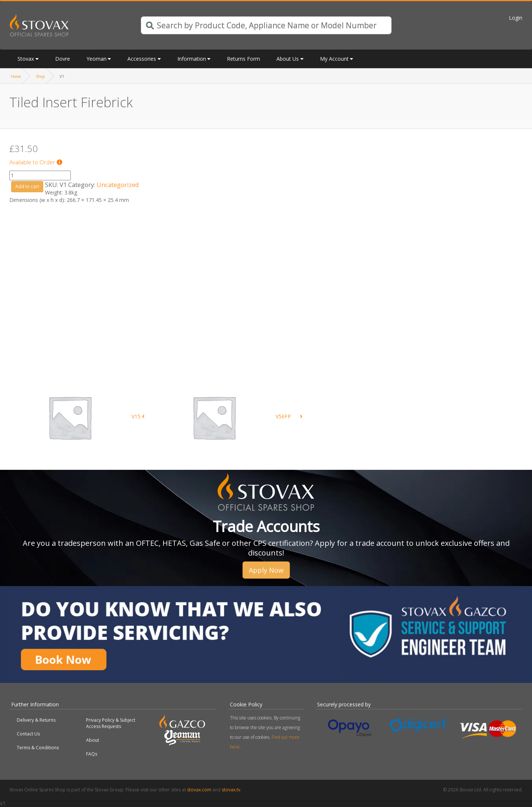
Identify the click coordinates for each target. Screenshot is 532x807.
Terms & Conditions (38, 748)
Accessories (142, 59)
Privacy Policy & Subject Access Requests (111, 723)
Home (16, 76)
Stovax (26, 59)
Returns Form (243, 59)
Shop (40, 76)
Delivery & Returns (36, 720)
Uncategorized (118, 185)
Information (192, 59)
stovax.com (199, 790)
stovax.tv (231, 790)
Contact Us (28, 734)
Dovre (63, 59)
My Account (334, 59)
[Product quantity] (40, 175)
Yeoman (96, 59)
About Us (288, 59)
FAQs (92, 754)
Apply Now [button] (266, 570)
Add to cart (27, 186)
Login (516, 18)
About (93, 740)
